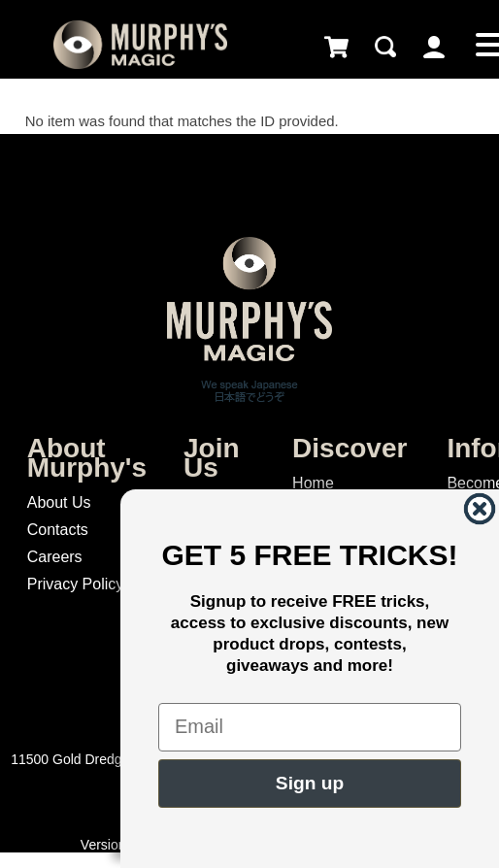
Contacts (58, 530)
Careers (55, 557)
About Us (59, 502)
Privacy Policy (76, 584)
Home (313, 483)
